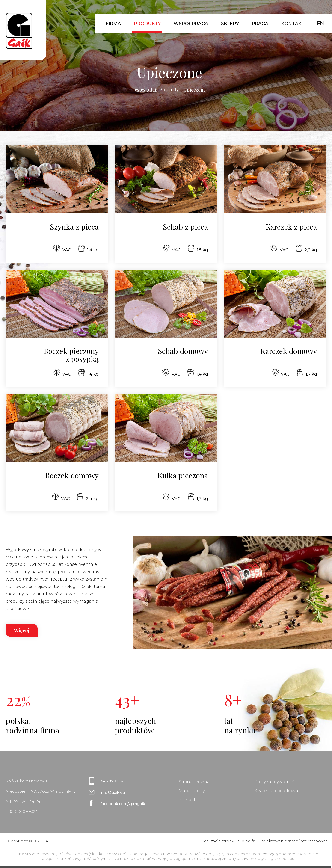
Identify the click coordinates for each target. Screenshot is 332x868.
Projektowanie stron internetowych (293, 841)
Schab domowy (183, 351)
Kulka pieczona (183, 475)
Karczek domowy (289, 351)
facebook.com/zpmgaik (123, 804)
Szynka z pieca (74, 227)
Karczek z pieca (291, 227)
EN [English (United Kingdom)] (320, 23)
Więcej (22, 630)
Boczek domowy (72, 475)
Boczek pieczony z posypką (71, 355)
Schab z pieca (185, 227)
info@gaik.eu (113, 792)
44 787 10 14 (112, 781)
